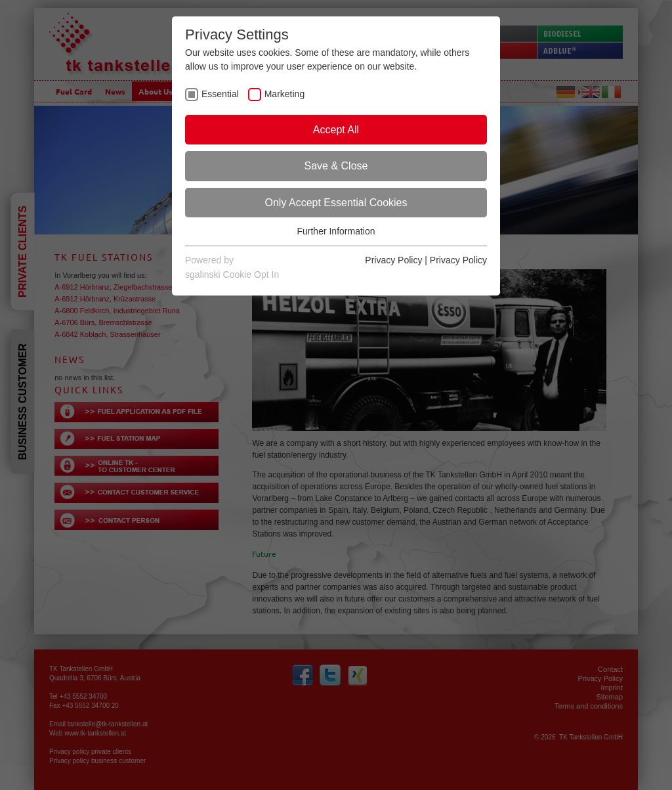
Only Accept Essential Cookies (336, 203)
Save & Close (336, 166)
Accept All (336, 130)
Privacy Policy (393, 260)
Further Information (336, 231)
